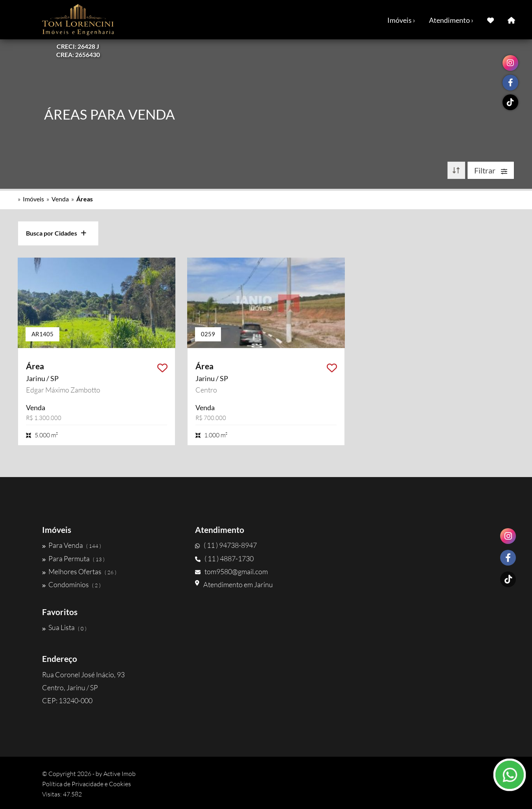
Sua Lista (64, 628)
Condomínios (71, 584)
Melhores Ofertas (79, 571)
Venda (60, 199)
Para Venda (72, 545)
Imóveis (33, 199)
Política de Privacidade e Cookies (87, 784)
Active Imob (120, 774)
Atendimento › (451, 20)
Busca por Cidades (56, 233)
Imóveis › (401, 20)
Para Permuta (73, 558)
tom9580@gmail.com (231, 571)
